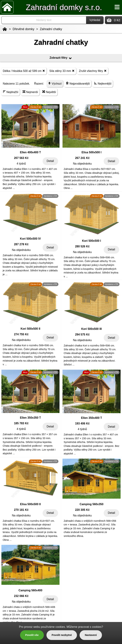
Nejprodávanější (78, 83)
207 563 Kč (21, 158)
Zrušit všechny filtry (93, 71)
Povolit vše (32, 635)
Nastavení (91, 635)
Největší (49, 92)
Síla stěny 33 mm (62, 71)
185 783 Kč (21, 423)
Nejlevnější (103, 83)
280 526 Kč (82, 246)
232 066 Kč (21, 596)
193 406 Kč (82, 423)
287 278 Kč (21, 244)
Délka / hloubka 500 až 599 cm (24, 71)
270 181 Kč (21, 510)
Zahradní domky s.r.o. (64, 7)
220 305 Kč (82, 510)
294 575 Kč (82, 335)
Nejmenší (30, 92)
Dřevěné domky (24, 29)
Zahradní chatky (51, 29)
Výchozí (55, 83)
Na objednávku (82, 164)
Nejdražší (11, 92)
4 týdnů (21, 164)
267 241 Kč (82, 158)
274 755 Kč (21, 334)
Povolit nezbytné (62, 635)
